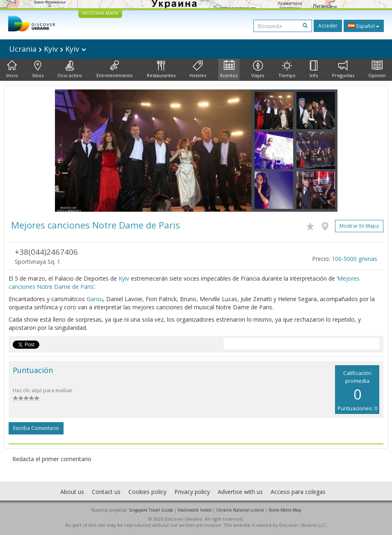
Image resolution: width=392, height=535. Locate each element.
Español (364, 26)
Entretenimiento (115, 69)
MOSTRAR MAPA (100, 13)
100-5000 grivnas (354, 259)
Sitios (38, 69)
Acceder (328, 26)
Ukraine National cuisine (240, 510)
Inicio (12, 69)
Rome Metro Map (285, 510)
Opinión (377, 69)
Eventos (229, 69)
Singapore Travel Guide (151, 510)
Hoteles (198, 69)
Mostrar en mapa (359, 226)
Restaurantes (161, 69)
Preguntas (343, 69)
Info (314, 69)
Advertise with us (240, 492)
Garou (95, 299)
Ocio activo (70, 69)
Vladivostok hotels (195, 510)
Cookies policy (147, 492)
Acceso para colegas (298, 492)
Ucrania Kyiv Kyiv (48, 49)
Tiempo (287, 69)
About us (72, 492)
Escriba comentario (36, 428)
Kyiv (124, 278)
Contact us (106, 492)
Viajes (258, 69)
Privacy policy (192, 492)
